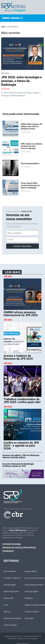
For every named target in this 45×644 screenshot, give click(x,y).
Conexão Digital (10, 585)
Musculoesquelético (30, 163)
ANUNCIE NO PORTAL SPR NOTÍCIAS (19, 548)
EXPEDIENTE (8, 551)
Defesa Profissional (11, 591)
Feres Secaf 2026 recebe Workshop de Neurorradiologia (30, 185)
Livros (6, 605)
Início (3, 27)
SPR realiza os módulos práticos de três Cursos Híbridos (32, 146)
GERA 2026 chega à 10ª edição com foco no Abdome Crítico (32, 126)
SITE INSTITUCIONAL (12, 544)
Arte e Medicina (10, 571)
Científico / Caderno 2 (12, 578)
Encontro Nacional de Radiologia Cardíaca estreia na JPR (18, 465)
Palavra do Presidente (12, 618)
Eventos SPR (8, 598)
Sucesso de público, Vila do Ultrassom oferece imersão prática (21, 456)
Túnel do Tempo (10, 625)
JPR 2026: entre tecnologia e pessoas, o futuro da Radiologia (21, 81)
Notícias (7, 612)
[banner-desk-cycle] (23, 474)
